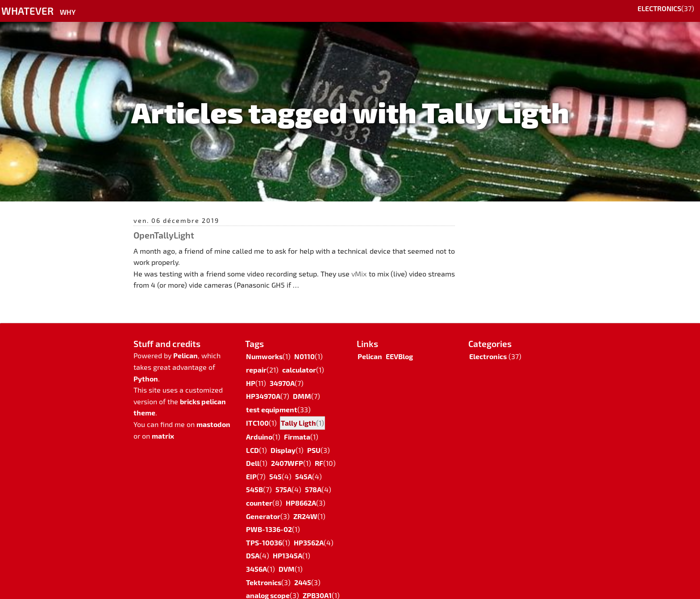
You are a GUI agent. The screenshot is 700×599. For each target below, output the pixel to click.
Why (68, 12)
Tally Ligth (298, 412)
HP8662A (301, 492)
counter (259, 492)
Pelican (185, 345)
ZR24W (305, 505)
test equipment (272, 399)
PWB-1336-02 (269, 518)
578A (313, 479)
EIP (251, 466)
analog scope (268, 584)
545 (275, 466)
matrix (163, 425)
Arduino (259, 426)
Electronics (659, 8)
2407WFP (287, 452)
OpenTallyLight (164, 235)
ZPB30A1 (317, 584)
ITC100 (257, 412)
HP (251, 372)
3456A (256, 558)
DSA (253, 545)
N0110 (304, 346)
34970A (282, 372)
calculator (299, 359)
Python (146, 368)
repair (256, 359)
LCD (252, 439)
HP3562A (309, 532)
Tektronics (264, 572)
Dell (253, 452)
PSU (314, 439)
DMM (302, 385)
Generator (263, 505)
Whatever (27, 10)
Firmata (297, 426)
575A (283, 479)
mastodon (213, 413)
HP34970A (263, 385)
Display (283, 439)
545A (304, 466)
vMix (359, 274)
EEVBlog (399, 346)
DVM (287, 558)
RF (319, 452)
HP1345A (287, 545)
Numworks (264, 346)
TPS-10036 (264, 532)
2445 (303, 572)
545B (254, 479)
